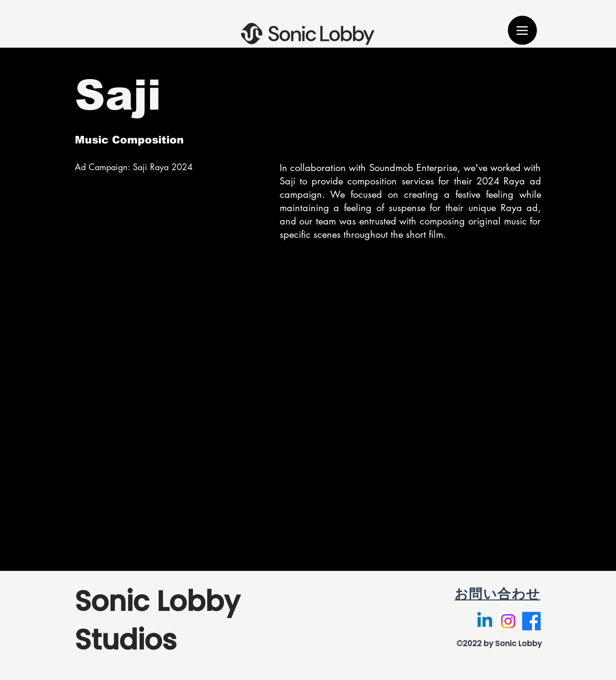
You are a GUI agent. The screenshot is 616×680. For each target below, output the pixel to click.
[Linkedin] (485, 621)
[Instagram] (508, 621)
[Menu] (522, 30)
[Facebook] (531, 621)
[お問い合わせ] (458, 594)
